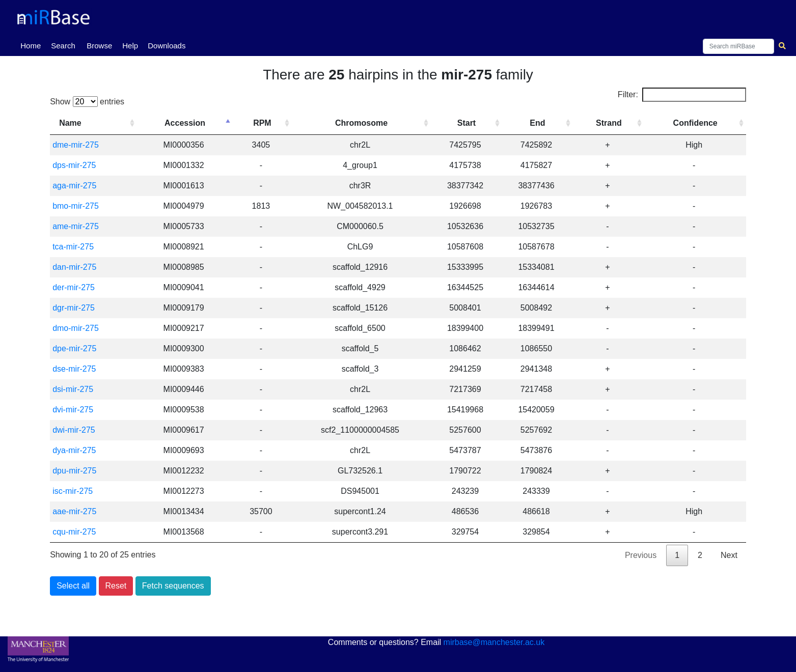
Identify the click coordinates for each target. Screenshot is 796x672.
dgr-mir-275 (74, 308)
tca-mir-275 (73, 247)
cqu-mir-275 (74, 532)
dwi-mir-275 (74, 430)
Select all (73, 586)
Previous (641, 555)
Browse (99, 46)
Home (33, 45)
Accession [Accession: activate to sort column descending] (185, 123)
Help (130, 46)
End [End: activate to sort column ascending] (537, 123)
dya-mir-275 (74, 450)
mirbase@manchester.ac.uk (494, 642)
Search (63, 46)
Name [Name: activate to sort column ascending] (70, 123)
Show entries (87, 102)
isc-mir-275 (73, 491)
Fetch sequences (173, 586)
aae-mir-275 (74, 511)
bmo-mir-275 (76, 206)
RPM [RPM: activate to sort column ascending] (262, 123)
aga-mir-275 (74, 186)
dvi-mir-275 (73, 410)
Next (729, 555)
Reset (116, 586)
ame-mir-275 (76, 226)
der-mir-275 (74, 287)
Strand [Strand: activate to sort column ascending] (609, 123)
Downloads (167, 46)
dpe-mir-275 (74, 348)
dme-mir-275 (76, 145)
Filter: (682, 95)
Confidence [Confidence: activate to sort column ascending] (695, 123)
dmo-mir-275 (76, 328)
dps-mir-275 (74, 165)
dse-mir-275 (74, 369)
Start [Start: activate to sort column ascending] (466, 123)
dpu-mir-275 (74, 471)
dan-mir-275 (74, 267)
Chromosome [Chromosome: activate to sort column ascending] (361, 123)
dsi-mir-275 (73, 389)
